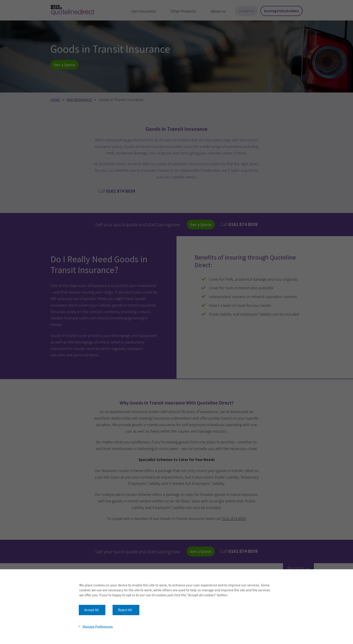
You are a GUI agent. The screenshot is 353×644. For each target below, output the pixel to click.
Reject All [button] (125, 610)
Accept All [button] (92, 610)
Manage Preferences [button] (98, 626)
